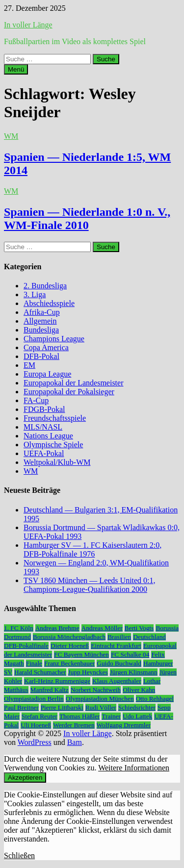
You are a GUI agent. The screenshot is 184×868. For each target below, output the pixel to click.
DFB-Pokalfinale (26, 646)
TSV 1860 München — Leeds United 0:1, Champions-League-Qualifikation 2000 (90, 585)
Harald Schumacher (40, 672)
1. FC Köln (19, 628)
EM (29, 365)
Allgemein (40, 321)
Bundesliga (41, 330)
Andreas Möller (102, 628)
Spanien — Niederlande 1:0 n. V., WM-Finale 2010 (87, 218)
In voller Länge (28, 25)
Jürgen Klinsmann (134, 672)
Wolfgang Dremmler (124, 725)
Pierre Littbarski (62, 707)
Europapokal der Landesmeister (73, 383)
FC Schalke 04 (130, 654)
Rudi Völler (101, 707)
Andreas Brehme (57, 628)
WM (11, 136)
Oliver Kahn (139, 690)
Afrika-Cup (42, 312)
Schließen (19, 855)
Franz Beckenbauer (69, 663)
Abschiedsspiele (49, 303)
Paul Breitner (21, 707)
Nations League (48, 436)
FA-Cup (36, 400)
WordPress (35, 742)
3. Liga (35, 294)
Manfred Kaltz (50, 690)
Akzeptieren (25, 778)
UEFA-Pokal (44, 453)
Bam (75, 742)
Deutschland (149, 637)
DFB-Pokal (41, 356)
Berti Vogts (139, 628)
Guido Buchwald (119, 663)
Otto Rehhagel (155, 699)
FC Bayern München (81, 654)
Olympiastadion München (100, 699)
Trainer (111, 716)
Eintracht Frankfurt (116, 646)
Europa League (47, 374)
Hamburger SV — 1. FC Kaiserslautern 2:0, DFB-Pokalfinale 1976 (92, 549)
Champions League (54, 339)
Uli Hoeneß (36, 725)
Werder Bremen (74, 725)
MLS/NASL (43, 427)
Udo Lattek (137, 716)
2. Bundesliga (45, 286)
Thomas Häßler (80, 716)
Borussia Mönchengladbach (69, 637)
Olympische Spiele (53, 445)
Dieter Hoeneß (70, 646)
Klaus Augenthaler (117, 681)
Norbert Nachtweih (96, 690)
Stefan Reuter (39, 716)
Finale (34, 663)
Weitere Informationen (134, 768)
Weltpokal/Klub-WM (57, 462)
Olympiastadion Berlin (34, 699)
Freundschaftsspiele (55, 418)
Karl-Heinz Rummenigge (57, 681)
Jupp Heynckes (88, 672)
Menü (16, 69)
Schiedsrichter (137, 707)
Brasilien (119, 637)
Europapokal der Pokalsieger (69, 392)
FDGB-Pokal (44, 409)
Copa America (46, 347)
